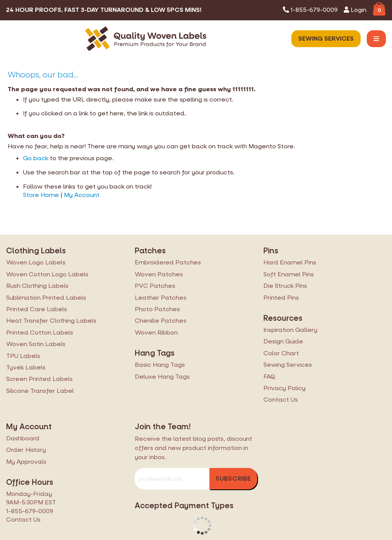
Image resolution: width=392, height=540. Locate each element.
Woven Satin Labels (36, 344)
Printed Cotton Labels (40, 332)
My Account (82, 195)
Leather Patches (161, 298)
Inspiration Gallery (290, 330)
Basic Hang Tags (160, 365)
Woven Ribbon (156, 332)
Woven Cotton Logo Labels (47, 274)
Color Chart (281, 353)
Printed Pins (281, 298)
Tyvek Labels (26, 367)
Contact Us (281, 400)
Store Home (41, 195)
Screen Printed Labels (39, 379)
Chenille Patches (161, 321)
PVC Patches (155, 286)
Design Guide (283, 341)
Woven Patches (159, 274)
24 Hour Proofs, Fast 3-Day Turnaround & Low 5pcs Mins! (104, 10)
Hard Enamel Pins (290, 262)
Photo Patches (157, 309)
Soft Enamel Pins (289, 274)
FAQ (269, 377)
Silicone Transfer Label (40, 391)
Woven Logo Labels (36, 262)
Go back (36, 158)
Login (355, 10)
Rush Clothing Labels (37, 286)
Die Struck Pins (285, 286)
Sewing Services (326, 39)
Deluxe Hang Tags (162, 377)
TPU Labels (23, 356)
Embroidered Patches (168, 262)
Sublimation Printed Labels (46, 298)
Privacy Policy (284, 388)
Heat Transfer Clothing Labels (51, 321)
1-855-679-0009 (310, 10)
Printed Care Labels (37, 309)
